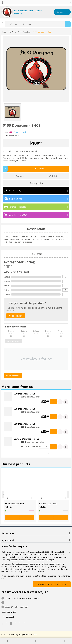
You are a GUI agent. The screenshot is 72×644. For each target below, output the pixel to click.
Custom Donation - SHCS (26, 439)
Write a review (22, 132)
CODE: (5, 135)
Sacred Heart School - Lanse (28, 11)
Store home (6, 32)
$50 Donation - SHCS (24, 424)
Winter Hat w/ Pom (14, 504)
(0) (14, 132)
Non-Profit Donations (22, 32)
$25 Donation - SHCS (24, 409)
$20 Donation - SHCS (24, 394)
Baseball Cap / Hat (48, 504)
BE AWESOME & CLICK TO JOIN (52, 584)
